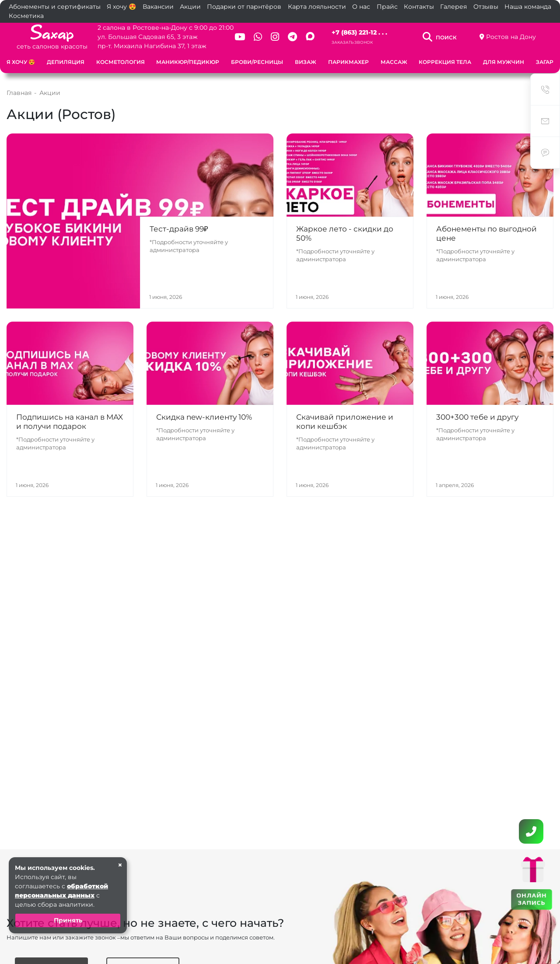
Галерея (453, 7)
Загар (545, 62)
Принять (68, 920)
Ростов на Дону (511, 37)
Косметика (26, 16)
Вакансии (158, 7)
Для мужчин (504, 62)
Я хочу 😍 (121, 7)
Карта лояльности (317, 7)
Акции (190, 7)
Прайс (387, 7)
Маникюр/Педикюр (188, 62)
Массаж (394, 62)
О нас (361, 7)
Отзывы (486, 7)
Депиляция (66, 62)
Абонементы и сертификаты (55, 7)
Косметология (121, 62)
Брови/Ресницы (257, 62)
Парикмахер (348, 62)
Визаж (306, 62)
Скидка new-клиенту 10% (204, 417)
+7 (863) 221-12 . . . (359, 32)
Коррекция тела (445, 62)
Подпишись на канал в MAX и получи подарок (70, 422)
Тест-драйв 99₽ (179, 229)
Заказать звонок (352, 42)
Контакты (419, 7)
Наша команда (528, 7)
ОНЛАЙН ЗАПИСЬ (532, 899)
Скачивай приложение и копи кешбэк (345, 422)
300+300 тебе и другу (477, 417)
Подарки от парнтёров (244, 7)
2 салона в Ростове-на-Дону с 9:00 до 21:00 (166, 28)
